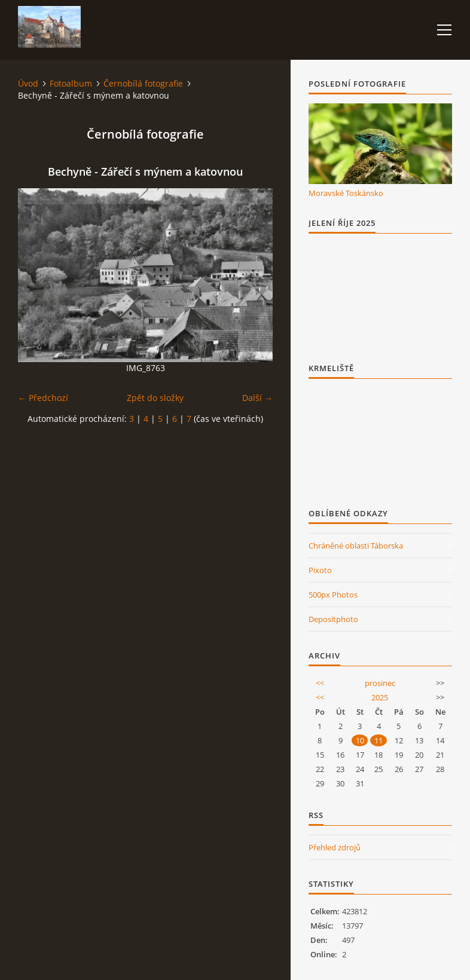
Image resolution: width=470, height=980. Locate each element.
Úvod (28, 83)
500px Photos (333, 595)
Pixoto (320, 570)
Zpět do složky (155, 398)
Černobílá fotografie (143, 83)
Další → (257, 398)
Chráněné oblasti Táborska (356, 546)
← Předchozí (43, 398)
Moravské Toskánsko (346, 193)
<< (320, 683)
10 (360, 740)
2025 (380, 697)
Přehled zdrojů (335, 847)
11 (379, 740)
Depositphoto (333, 619)
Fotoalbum (71, 83)
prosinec (380, 683)
